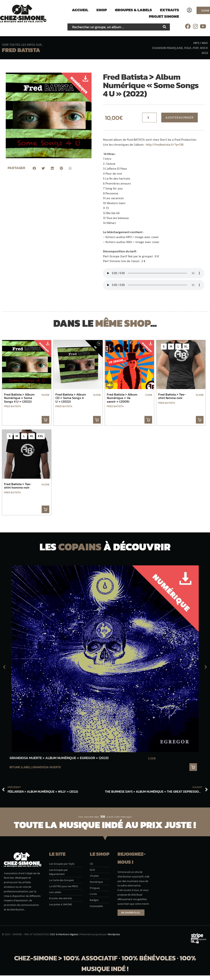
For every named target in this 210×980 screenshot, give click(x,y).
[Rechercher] (165, 27)
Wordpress (114, 934)
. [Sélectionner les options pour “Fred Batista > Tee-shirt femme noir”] (200, 420)
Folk (188, 48)
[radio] (164, 347)
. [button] (45, 420)
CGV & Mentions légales (64, 934)
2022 (205, 53)
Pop (196, 48)
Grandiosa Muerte (47, 767)
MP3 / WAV (201, 43)
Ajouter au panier (180, 117)
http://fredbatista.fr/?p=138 (165, 144)
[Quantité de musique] (149, 118)
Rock (204, 48)
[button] (34, 168)
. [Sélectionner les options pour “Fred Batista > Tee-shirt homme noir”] (45, 509)
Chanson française (167, 48)
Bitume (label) (21, 767)
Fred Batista (21, 50)
